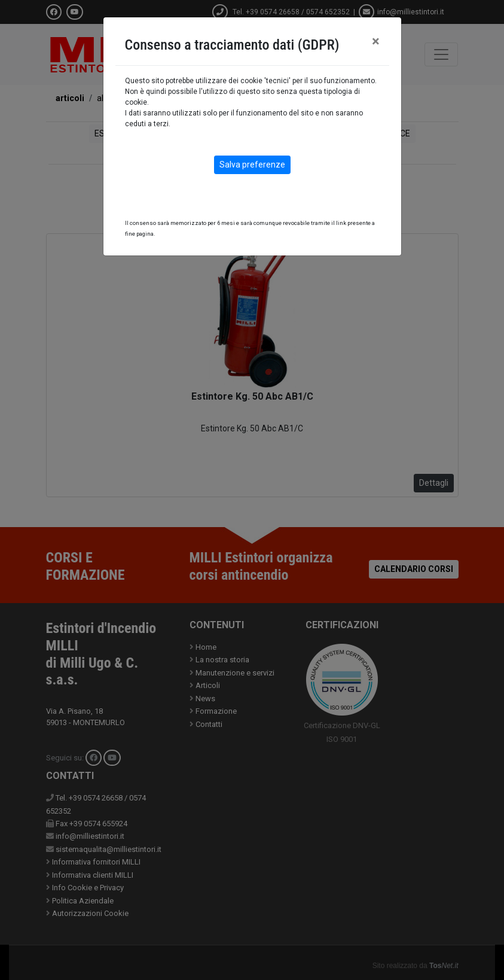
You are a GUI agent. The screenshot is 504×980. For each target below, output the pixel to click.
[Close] (376, 41)
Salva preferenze (252, 165)
